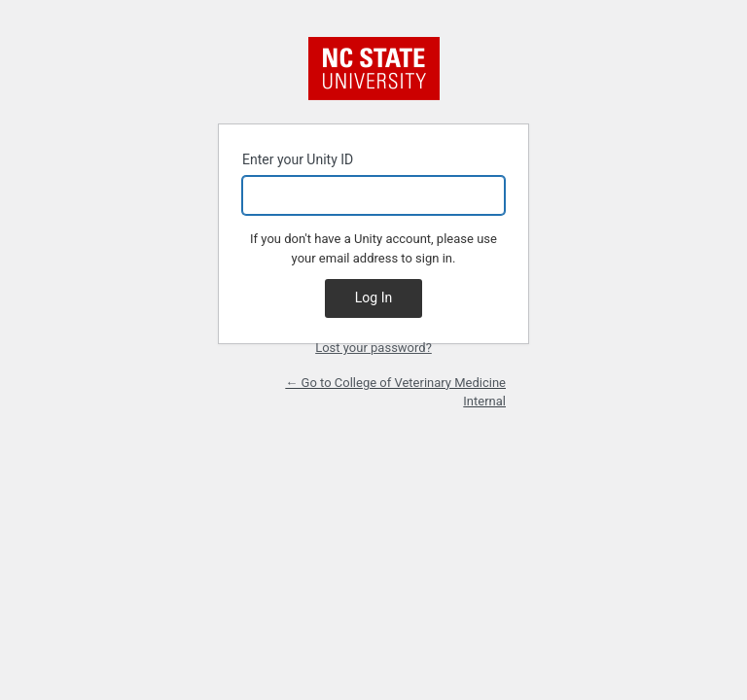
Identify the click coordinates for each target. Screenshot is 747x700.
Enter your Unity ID (373, 183)
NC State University (374, 69)
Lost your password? (373, 348)
